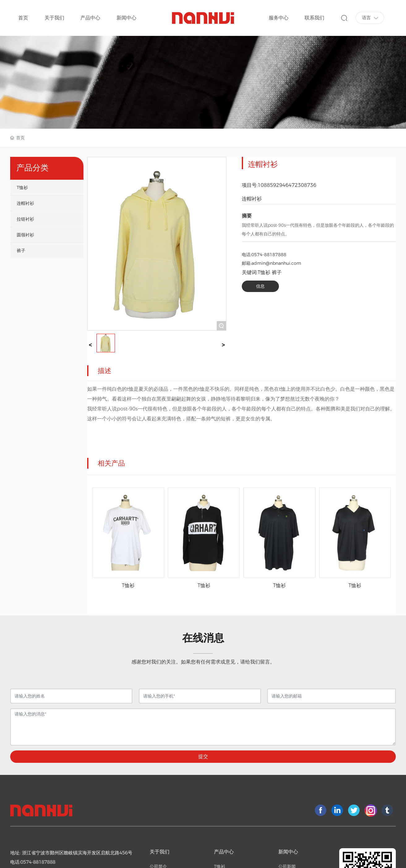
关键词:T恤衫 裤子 (262, 272)
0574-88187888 (269, 255)
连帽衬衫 (252, 199)
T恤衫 (128, 585)
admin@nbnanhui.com (276, 263)
